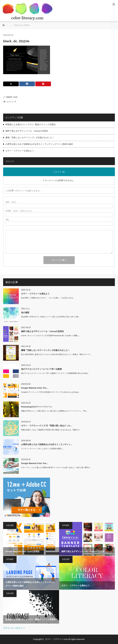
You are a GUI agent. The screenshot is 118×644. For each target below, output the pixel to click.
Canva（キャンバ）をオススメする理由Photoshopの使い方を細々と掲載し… (51, 336)
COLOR (10, 525)
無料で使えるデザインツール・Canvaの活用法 (27, 131)
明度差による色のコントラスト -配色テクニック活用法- (31, 124)
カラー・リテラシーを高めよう (20, 151)
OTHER (66, 525)
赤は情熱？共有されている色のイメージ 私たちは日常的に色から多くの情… (51, 317)
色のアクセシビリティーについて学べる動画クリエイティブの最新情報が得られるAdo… (55, 373)
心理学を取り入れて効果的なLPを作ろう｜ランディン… (47, 444)
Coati (15, 97)
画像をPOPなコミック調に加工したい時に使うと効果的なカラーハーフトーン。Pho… (55, 411)
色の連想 (25, 312)
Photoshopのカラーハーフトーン (37, 407)
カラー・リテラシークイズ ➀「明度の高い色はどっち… (47, 426)
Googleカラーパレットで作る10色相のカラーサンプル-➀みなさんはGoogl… (50, 392)
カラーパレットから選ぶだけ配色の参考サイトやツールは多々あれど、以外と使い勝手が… (56, 467)
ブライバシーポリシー (14, 628)
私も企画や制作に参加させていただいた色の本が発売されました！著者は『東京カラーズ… (56, 354)
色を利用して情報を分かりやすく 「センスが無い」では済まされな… (48, 298)
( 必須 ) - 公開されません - (19, 211)
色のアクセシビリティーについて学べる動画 (41, 369)
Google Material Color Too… (35, 388)
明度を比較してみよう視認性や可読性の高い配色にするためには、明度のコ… (51, 430)
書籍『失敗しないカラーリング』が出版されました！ (30, 138)
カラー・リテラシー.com (56, 639)
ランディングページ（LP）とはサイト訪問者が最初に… (43, 449)
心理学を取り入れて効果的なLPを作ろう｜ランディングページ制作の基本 (39, 144)
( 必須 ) (11, 202)
